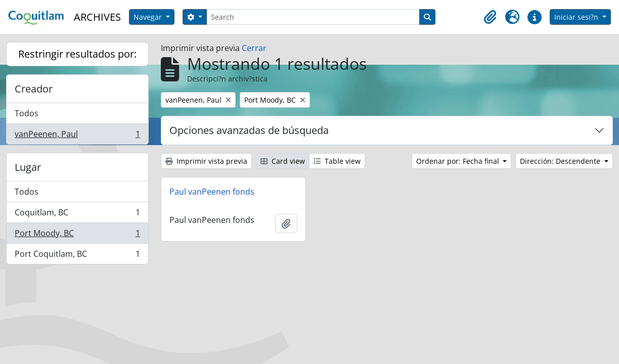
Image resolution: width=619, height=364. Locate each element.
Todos (27, 113)
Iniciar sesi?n (577, 17)
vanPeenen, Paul (77, 136)
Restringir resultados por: (77, 54)
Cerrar (254, 48)
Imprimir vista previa (206, 161)
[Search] (313, 17)
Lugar (28, 167)
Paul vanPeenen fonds (212, 192)
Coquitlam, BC (77, 215)
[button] (490, 17)
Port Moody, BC (77, 235)
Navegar (149, 17)
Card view (283, 161)
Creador (34, 89)
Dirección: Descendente (561, 161)
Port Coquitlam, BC (77, 256)
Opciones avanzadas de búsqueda (249, 130)
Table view (337, 161)
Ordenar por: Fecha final (459, 161)
